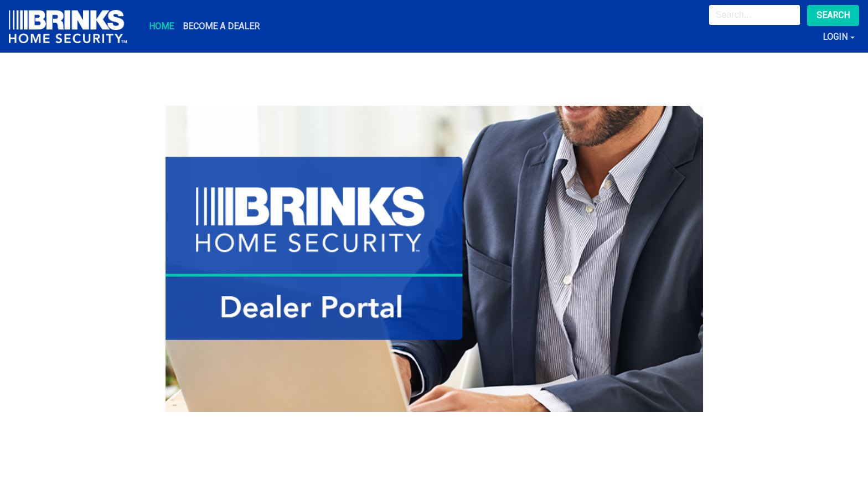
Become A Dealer (221, 26)
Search (833, 15)
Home (161, 26)
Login (835, 37)
